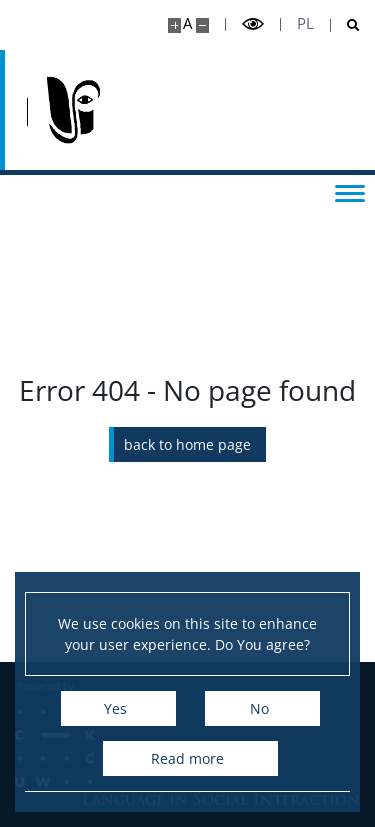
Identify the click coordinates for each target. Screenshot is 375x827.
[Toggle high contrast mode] (253, 24)
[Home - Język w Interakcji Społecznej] (73, 110)
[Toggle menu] (350, 192)
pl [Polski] (305, 23)
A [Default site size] (187, 23)
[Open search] (345, 25)
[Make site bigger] (174, 25)
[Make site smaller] (202, 25)
